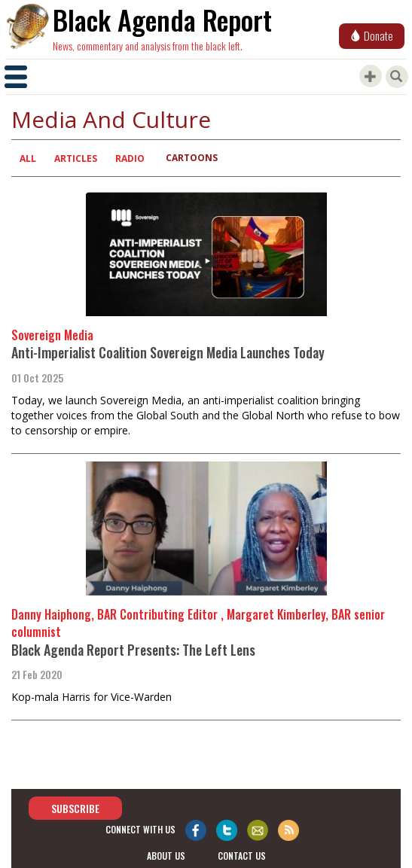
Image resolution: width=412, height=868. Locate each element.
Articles (76, 158)
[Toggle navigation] (16, 77)
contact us (242, 856)
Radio (130, 158)
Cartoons (192, 158)
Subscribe (75, 808)
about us (166, 856)
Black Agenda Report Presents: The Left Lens (133, 650)
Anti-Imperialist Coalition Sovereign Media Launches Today (168, 352)
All (28, 158)
